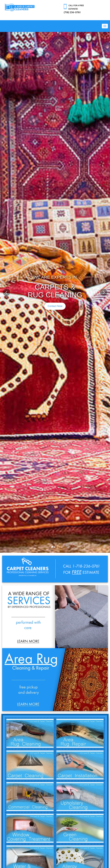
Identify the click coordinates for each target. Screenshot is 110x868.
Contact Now (55, 306)
